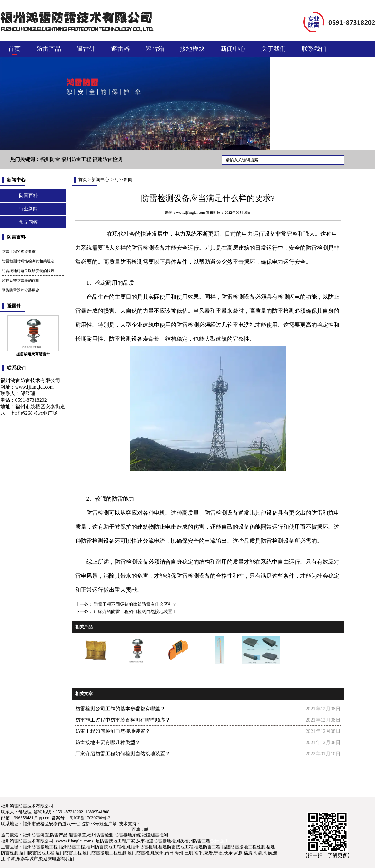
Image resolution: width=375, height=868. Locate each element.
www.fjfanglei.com (35, 387)
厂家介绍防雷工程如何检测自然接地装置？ (135, 612)
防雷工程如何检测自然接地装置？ (113, 731)
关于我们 (274, 49)
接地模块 (192, 49)
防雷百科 (28, 195)
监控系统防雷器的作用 (21, 281)
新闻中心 (233, 49)
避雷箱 (155, 49)
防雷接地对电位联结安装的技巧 (28, 271)
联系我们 (314, 49)
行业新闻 (28, 209)
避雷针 (86, 49)
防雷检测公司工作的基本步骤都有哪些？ (120, 709)
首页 (14, 49)
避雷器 (121, 49)
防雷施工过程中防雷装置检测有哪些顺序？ (123, 720)
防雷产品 (49, 49)
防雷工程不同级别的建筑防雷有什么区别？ (135, 604)
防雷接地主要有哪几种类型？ (108, 742)
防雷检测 (131, 262)
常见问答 (28, 222)
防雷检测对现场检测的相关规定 (28, 261)
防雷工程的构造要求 (19, 252)
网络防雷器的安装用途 (21, 290)
